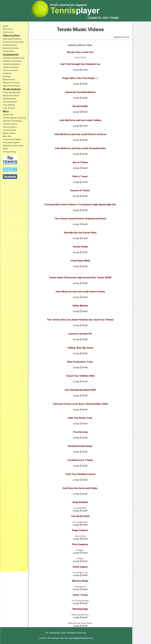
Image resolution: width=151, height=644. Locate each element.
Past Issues (8, 32)
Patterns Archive (11, 48)
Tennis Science (10, 124)
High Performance (11, 86)
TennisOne (8, 115)
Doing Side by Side (12, 92)
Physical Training (11, 83)
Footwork (7, 73)
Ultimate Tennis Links (13, 145)
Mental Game (9, 79)
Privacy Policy (9, 152)
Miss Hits (7, 136)
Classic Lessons (11, 70)
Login (5, 26)
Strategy (7, 76)
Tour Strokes (9, 105)
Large (77, 57)
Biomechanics (9, 99)
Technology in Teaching (14, 118)
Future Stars (9, 51)
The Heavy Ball (10, 102)
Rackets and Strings (12, 121)
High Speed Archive (12, 39)
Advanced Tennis (11, 95)
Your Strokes (9, 108)
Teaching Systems (12, 64)
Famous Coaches (11, 67)
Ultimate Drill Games (12, 61)
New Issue (8, 29)
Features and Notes (12, 139)
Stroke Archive (10, 45)
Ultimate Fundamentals (14, 58)
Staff (5, 149)
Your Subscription (11, 142)
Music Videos (9, 133)
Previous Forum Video (13, 42)
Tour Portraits (9, 130)
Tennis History (10, 127)
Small (83, 57)
